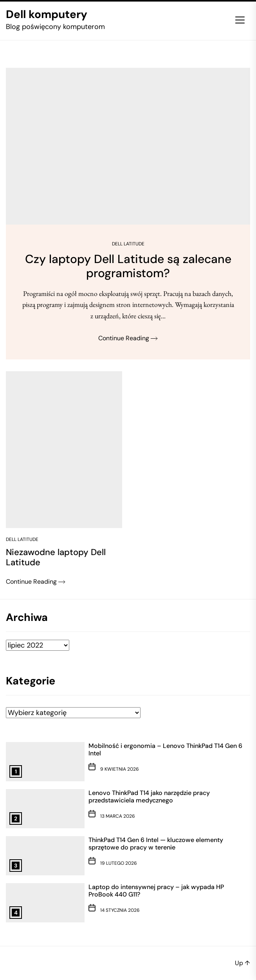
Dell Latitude (128, 244)
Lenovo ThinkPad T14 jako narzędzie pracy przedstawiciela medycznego (149, 797)
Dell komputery (47, 15)
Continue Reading (128, 338)
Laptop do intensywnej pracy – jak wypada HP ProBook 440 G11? (156, 891)
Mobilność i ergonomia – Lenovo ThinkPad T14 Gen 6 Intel (165, 750)
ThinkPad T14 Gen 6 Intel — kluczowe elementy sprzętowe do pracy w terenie (156, 844)
